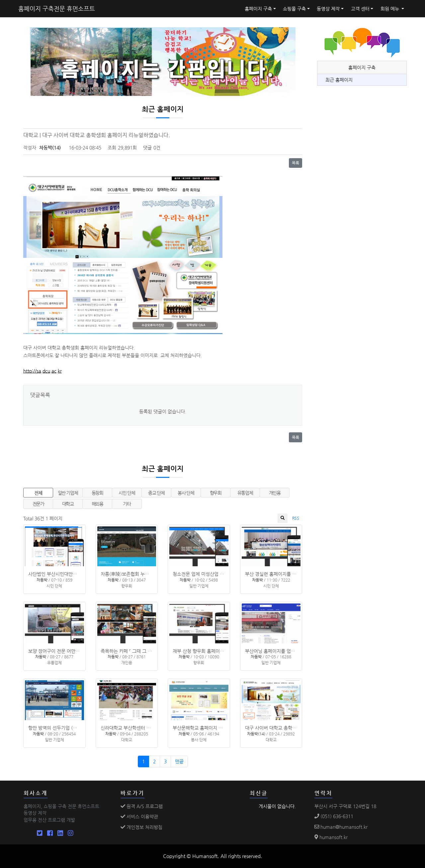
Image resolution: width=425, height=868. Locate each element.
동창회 (97, 493)
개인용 (275, 493)
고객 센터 (360, 9)
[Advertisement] (367, 241)
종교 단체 (156, 493)
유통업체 (245, 493)
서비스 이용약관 (139, 816)
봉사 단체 (186, 493)
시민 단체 (127, 493)
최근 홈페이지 (339, 80)
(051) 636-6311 (334, 816)
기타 (127, 504)
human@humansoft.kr (341, 827)
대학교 (68, 504)
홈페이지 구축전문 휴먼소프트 (57, 9)
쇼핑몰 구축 (294, 9)
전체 (38, 493)
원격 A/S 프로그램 (142, 806)
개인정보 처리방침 (141, 827)
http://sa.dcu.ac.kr (42, 371)
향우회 (216, 493)
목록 (296, 163)
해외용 (97, 504)
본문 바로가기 (0, 0)
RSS (296, 518)
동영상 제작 (328, 9)
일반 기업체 (68, 493)
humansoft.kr (331, 837)
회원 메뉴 (390, 9)
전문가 (38, 504)
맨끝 (179, 761)
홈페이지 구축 (258, 9)
